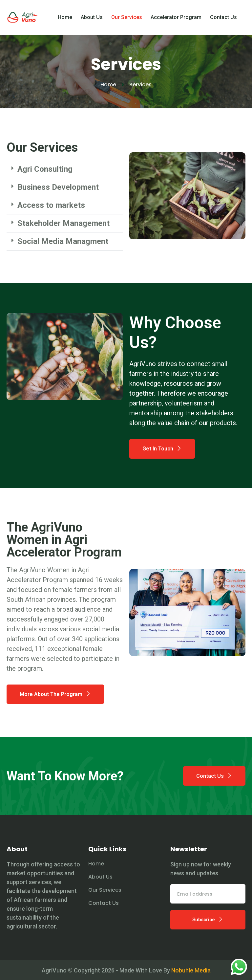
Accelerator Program (176, 22)
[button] (65, 169)
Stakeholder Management (63, 223)
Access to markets (51, 205)
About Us (92, 22)
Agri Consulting (45, 169)
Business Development (58, 187)
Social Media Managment (63, 241)
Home (65, 22)
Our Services (127, 22)
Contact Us (223, 22)
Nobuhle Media (191, 977)
